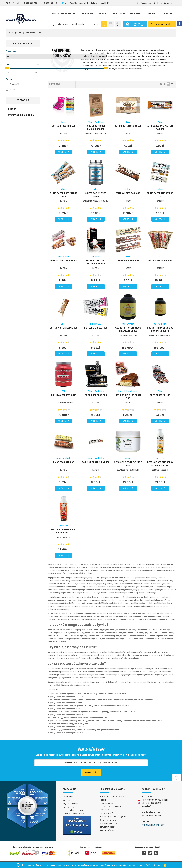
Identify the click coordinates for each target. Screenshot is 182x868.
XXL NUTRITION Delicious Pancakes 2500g (160, 329)
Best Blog (136, 14)
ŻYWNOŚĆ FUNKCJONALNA (21, 115)
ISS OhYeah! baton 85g (160, 260)
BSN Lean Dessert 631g (64, 395)
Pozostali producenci (128, 391)
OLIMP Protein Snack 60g (128, 126)
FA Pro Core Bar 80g (96, 395)
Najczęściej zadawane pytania (113, 817)
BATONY (12, 109)
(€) (111, 24)
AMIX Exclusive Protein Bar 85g (160, 128)
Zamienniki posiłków (34, 33)
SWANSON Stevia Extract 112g (128, 464)
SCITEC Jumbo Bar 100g (128, 193)
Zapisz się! (91, 772)
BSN (64, 391)
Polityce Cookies (154, 865)
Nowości (104, 14)
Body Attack (64, 257)
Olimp (128, 122)
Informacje (153, 14)
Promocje (119, 14)
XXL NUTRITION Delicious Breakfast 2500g (128, 329)
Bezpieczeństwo (107, 830)
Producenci (88, 14)
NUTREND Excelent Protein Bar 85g (96, 262)
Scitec (64, 122)
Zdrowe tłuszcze (160, 470)
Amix (160, 122)
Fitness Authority (96, 122)
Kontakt (169, 14)
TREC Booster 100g (160, 395)
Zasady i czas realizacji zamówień (110, 808)
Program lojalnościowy (73, 810)
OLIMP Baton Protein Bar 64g (64, 195)
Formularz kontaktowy (153, 825)
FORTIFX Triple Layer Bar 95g (128, 397)
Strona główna (15, 33)
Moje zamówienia (71, 804)
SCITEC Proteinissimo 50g (64, 328)
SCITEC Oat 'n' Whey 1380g (96, 195)
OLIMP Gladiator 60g (128, 260)
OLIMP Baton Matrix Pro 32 (160, 195)
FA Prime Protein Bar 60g (96, 462)
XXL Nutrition (128, 324)
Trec (160, 391)
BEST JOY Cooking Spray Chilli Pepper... (64, 531)
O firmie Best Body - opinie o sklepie (113, 798)
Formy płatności (107, 813)
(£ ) (118, 24)
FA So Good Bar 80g (64, 462)
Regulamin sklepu (108, 827)
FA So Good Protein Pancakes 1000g (96, 128)
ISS (160, 257)
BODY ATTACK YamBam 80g (64, 260)
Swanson (128, 458)
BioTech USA (96, 324)
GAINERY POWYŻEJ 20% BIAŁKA (96, 201)
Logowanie (68, 797)
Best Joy (160, 458)
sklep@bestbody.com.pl (75, 3)
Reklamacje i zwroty (109, 820)
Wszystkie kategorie (62, 13)
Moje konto (68, 800)
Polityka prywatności (109, 824)
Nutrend (96, 257)
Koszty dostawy (107, 803)
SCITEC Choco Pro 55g (64, 126)
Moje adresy (68, 807)
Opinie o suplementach (73, 814)
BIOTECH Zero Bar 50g (96, 328)
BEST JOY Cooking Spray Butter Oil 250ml (160, 464)
